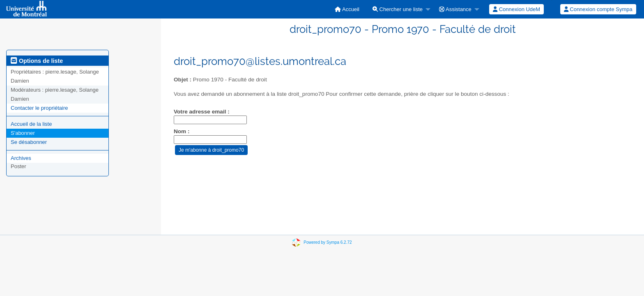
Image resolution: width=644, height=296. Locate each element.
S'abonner (23, 133)
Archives (21, 158)
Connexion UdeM (516, 9)
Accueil (347, 9)
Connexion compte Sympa (598, 9)
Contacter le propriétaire (39, 108)
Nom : (182, 131)
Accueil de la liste (31, 124)
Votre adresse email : (202, 112)
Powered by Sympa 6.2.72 (328, 242)
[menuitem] (347, 9)
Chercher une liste (398, 9)
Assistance (455, 9)
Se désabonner (29, 142)
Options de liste (37, 61)
